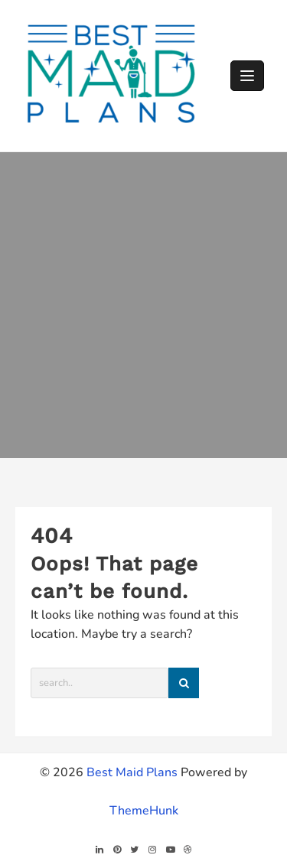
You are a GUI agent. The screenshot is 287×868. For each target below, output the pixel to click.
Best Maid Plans (132, 772)
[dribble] (188, 849)
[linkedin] (99, 849)
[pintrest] (117, 849)
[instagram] (153, 849)
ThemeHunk (144, 811)
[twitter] (134, 849)
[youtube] (170, 849)
